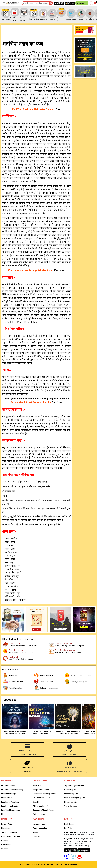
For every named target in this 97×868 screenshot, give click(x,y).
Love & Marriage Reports (75, 797)
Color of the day (13, 682)
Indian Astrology (39, 824)
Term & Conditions (9, 832)
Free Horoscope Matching (12, 789)
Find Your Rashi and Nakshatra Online (33, 109)
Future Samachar (40, 828)
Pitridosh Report (39, 814)
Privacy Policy (7, 824)
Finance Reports (71, 793)
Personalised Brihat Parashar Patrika (31, 402)
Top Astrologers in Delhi (74, 785)
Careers (5, 840)
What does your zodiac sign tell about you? (31, 270)
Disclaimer (6, 828)
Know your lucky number (78, 675)
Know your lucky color (77, 682)
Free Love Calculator (10, 806)
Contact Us (6, 844)
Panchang (10, 675)
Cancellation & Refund (10, 836)
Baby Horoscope (40, 802)
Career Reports (71, 789)
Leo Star (36, 836)
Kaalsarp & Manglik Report (44, 810)
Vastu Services (71, 806)
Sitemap (5, 848)
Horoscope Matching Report (44, 793)
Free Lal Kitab (7, 797)
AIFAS (35, 832)
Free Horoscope (8, 785)
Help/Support (82, 4)
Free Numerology (8, 793)
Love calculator (43, 682)
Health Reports (70, 802)
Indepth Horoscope (41, 789)
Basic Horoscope (40, 785)
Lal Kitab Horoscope (41, 797)
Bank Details (69, 824)
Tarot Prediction (12, 688)
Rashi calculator (43, 675)
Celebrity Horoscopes (46, 688)
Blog (3, 814)
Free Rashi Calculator (10, 802)
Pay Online (69, 828)
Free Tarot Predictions (10, 810)
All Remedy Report (40, 806)
